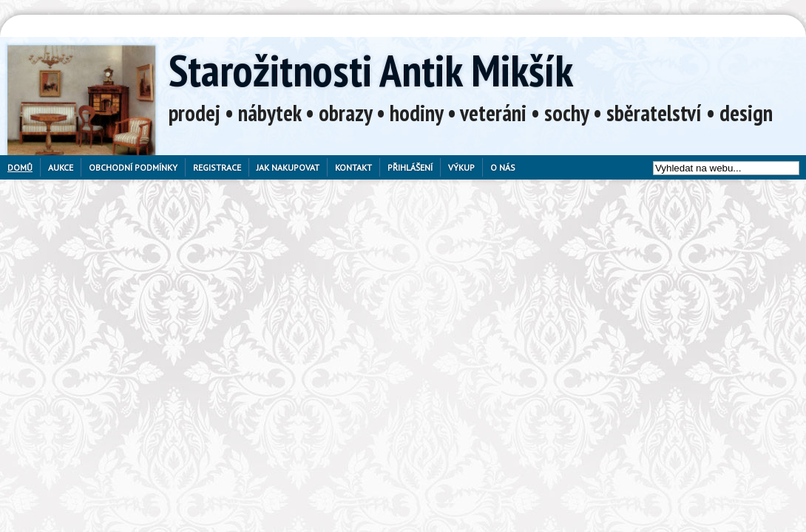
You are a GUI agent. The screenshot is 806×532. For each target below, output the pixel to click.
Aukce (61, 167)
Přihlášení (410, 167)
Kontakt (353, 167)
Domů (20, 167)
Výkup (461, 167)
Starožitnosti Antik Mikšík (371, 70)
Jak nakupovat (288, 167)
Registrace (217, 167)
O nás (503, 167)
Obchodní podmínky (133, 167)
